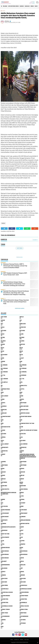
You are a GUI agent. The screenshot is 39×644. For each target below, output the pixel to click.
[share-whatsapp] (27, 229)
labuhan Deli (23, 447)
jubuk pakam (23, 403)
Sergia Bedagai (5, 558)
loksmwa (3, 462)
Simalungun (4, 568)
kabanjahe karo (24, 410)
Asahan (3, 320)
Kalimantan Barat (6, 416)
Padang (21, 506)
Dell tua (22, 379)
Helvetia (22, 389)
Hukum (3, 399)
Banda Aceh (23, 324)
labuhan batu (4, 447)
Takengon (22, 575)
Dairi (21, 361)
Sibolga (22, 561)
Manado (3, 475)
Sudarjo (3, 572)
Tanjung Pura (4, 603)
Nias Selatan (4, 506)
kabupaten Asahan (25, 413)
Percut (21, 530)
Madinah (22, 6)
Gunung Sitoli (23, 386)
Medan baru (23, 486)
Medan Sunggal (24, 489)
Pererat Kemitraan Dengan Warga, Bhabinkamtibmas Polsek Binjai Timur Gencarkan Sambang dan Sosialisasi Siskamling (14, 285)
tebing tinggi (4, 613)
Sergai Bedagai (5, 554)
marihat (22, 479)
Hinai (21, 392)
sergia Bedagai (23, 554)
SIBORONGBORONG (5, 565)
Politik (21, 534)
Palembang (22, 517)
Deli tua (3, 375)
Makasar (3, 472)
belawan (22, 337)
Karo (21, 420)
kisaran (3, 430)
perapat (22, 527)
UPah (2, 627)
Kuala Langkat (5, 444)
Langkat (3, 454)
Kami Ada (26, 639)
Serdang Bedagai (5, 548)
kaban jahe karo (24, 406)
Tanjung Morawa (5, 596)
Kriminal (3, 437)
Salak (2, 541)
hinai (2, 392)
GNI (2, 386)
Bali (2, 324)
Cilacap (22, 358)
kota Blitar (23, 434)
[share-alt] (4, 229)
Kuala (2, 441)
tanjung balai (23, 585)
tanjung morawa (24, 592)
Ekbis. (21, 382)
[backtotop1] (38, 643)
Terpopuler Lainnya (20, 308)
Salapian (22, 541)
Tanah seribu (4, 585)
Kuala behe (22, 441)
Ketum (21, 427)
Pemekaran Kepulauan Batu (8, 527)
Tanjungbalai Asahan (7, 606)
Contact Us (17, 639)
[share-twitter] (19, 229)
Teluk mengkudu (24, 616)
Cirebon (3, 361)
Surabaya (3, 575)
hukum (21, 396)
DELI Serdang (23, 368)
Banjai (3, 327)
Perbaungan (4, 530)
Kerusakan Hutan (5, 427)
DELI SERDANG (4, 372)
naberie (3, 499)
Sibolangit (4, 561)
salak (21, 537)
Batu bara (3, 331)
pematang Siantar (24, 523)
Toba (2, 623)
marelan (22, 475)
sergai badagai (5, 551)
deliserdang (23, 375)
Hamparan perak (5, 389)
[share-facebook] (12, 229)
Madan (3, 468)
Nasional (22, 499)
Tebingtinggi (23, 613)
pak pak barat (23, 510)
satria (3, 544)
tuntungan (23, 623)
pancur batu (4, 520)
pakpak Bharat (5, 517)
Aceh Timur (4, 317)
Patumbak (3, 523)
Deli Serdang (4, 368)
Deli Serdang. (23, 372)
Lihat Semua (20, 248)
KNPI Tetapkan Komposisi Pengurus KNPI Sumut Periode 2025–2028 (15, 274)
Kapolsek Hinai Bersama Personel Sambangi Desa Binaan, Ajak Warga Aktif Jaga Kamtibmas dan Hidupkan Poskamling (16, 293)
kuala (21, 437)
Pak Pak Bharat (5, 513)
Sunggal (22, 572)
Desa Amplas (4, 382)
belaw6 (21, 334)
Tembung (3, 620)
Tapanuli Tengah (5, 609)
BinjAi (2, 351)
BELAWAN (5, 6)
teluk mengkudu (5, 616)
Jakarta (3, 403)
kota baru (3, 434)
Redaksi (22, 639)
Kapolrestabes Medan (13, 6)
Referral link (19, 257)
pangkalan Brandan (25, 520)
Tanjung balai (5, 589)
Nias (2, 503)
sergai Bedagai (23, 551)
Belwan (3, 344)
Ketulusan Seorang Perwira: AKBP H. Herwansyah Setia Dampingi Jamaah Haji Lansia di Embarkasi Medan (15, 266)
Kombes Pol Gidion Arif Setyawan (28, 430)
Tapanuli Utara (24, 609)
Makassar (27, 6)
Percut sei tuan (5, 534)
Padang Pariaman (5, 510)
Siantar (22, 558)
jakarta (22, 399)
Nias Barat (22, 503)
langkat (22, 451)
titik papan (23, 620)
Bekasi (3, 334)
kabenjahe (4, 413)
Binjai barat (4, 355)
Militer (22, 496)
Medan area (4, 486)
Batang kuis (23, 327)
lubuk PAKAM (4, 465)
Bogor (2, 358)
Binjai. (21, 355)
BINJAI (21, 351)
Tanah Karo (23, 582)
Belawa (3, 337)
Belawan (3, 341)
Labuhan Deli (4, 451)
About (12, 639)
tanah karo (23, 578)
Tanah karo (4, 582)
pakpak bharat (23, 513)
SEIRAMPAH (22, 544)
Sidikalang (22, 565)
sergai (21, 548)
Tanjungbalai (23, 603)
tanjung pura (4, 599)
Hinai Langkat (5, 396)
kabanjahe (4, 410)
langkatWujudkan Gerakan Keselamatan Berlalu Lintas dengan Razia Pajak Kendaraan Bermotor (28, 456)
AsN (21, 320)
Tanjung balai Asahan (7, 592)
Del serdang (4, 365)
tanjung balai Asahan (25, 589)
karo (2, 420)
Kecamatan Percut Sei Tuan (27, 423)
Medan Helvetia (5, 489)
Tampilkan (35, 240)
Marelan (3, 479)
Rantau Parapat (5, 537)
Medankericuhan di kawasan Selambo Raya (8, 493)
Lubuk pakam (23, 465)
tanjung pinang (24, 596)
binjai (2, 348)
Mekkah (22, 493)
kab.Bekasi (4, 406)
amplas (22, 317)
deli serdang (23, 365)
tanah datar (4, 578)
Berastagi (22, 344)
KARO (2, 423)
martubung (4, 482)
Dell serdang (4, 379)
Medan (32, 6)
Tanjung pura (23, 599)
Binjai (21, 348)
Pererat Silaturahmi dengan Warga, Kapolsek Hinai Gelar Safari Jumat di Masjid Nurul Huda (16, 302)
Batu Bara (22, 331)
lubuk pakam (23, 462)
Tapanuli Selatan (24, 606)
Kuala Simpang (23, 444)
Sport (21, 568)
